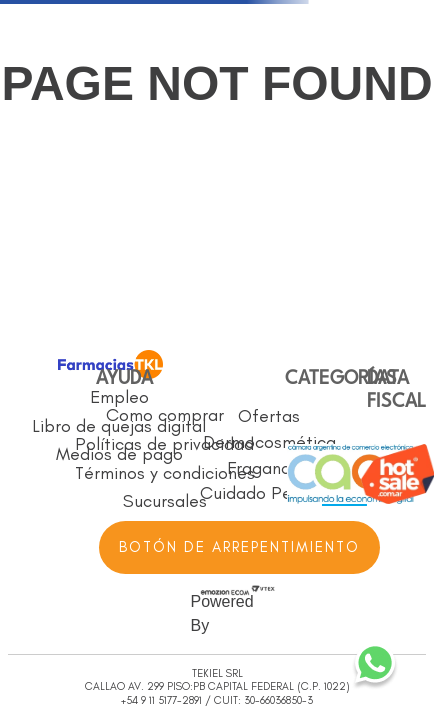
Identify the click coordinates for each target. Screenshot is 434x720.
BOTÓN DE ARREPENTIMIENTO (239, 547)
